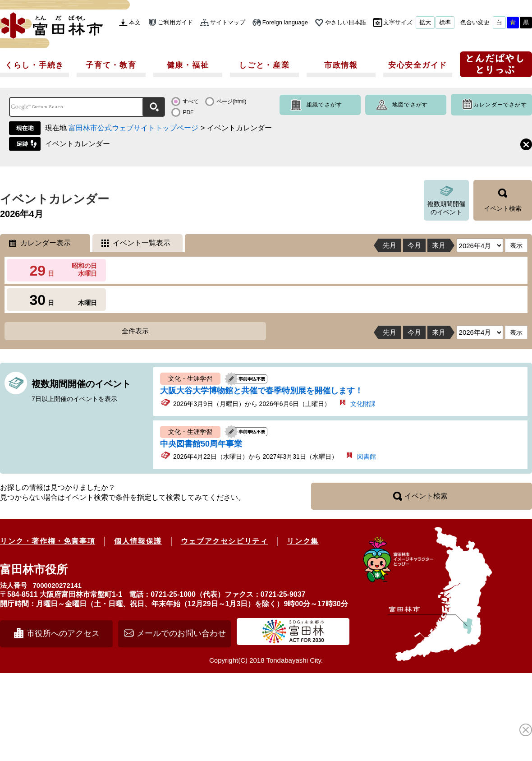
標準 (445, 22)
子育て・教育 (111, 65)
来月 (439, 245)
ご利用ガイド (175, 22)
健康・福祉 (188, 65)
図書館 (367, 457)
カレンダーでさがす (500, 105)
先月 (390, 245)
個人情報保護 (138, 541)
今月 (414, 245)
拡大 (425, 22)
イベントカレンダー (78, 144)
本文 (135, 22)
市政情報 (341, 65)
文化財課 (363, 404)
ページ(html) (232, 101)
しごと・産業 (264, 65)
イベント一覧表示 (142, 243)
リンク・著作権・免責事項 (48, 541)
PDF (188, 112)
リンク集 (303, 541)
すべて (191, 101)
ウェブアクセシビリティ (225, 541)
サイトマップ (228, 22)
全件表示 (135, 331)
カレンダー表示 (46, 243)
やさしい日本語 (346, 22)
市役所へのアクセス (63, 633)
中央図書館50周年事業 (201, 444)
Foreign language (285, 22)
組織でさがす (324, 105)
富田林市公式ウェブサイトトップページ (133, 128)
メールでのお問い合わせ (181, 633)
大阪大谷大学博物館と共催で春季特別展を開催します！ (261, 391)
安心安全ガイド (418, 65)
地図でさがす (410, 105)
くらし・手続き (34, 65)
